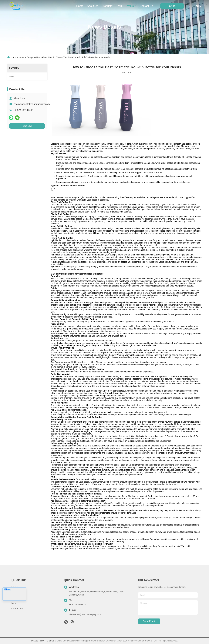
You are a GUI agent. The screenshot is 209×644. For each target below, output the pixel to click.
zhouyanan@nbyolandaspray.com (32, 104)
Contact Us (17, 609)
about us (92, 6)
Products (16, 598)
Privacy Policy (38, 641)
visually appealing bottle (64, 412)
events (131, 6)
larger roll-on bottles (82, 341)
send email (149, 621)
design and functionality (102, 372)
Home (80, 6)
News (22, 57)
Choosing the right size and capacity (68, 322)
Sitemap (50, 641)
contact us (146, 6)
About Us (16, 592)
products (108, 6)
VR (120, 6)
